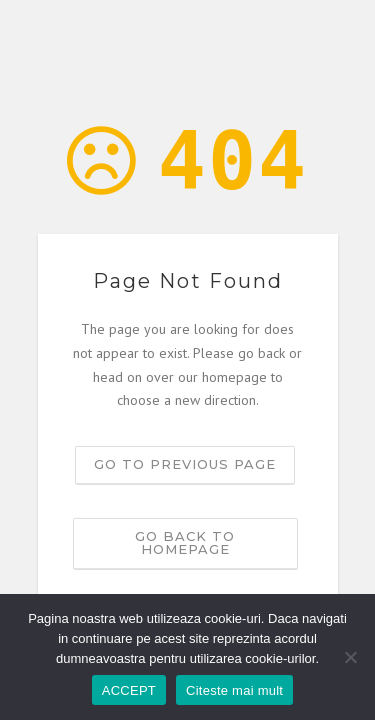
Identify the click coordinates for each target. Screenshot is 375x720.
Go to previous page (185, 464)
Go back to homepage (185, 542)
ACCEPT (129, 690)
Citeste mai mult (234, 690)
